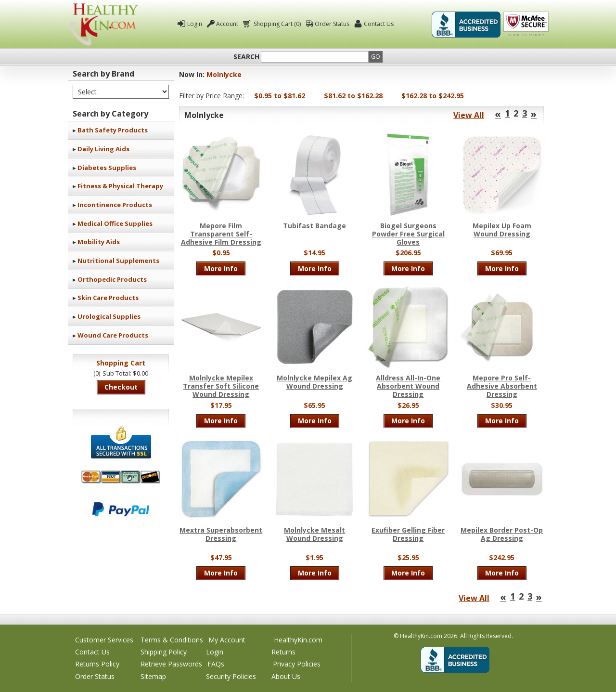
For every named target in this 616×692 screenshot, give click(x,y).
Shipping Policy (164, 652)
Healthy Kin (103, 24)
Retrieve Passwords (171, 664)
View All (469, 115)
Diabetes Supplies (107, 168)
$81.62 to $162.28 (353, 96)
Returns (283, 652)
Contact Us (379, 24)
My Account (227, 640)
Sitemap (153, 676)
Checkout (121, 387)
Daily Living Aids (103, 149)
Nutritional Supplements (118, 261)
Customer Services (104, 640)
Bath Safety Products (113, 130)
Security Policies (231, 676)
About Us (286, 676)
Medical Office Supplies (115, 223)
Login (195, 24)
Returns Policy (97, 664)
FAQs (216, 664)
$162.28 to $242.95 (433, 96)
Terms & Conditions (172, 640)
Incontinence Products (115, 205)
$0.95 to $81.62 (280, 96)
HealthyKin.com (298, 640)
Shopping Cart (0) (276, 24)
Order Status (332, 24)
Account (227, 24)
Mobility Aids (99, 242)
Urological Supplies (109, 316)
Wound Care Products (113, 335)
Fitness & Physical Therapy (120, 186)
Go (376, 57)
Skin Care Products (108, 298)
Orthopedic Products (112, 279)
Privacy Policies (297, 664)
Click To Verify (526, 25)
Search (246, 57)
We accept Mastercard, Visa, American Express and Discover (121, 477)
